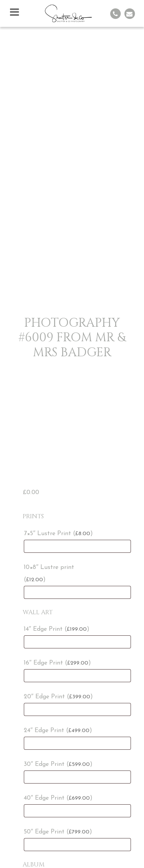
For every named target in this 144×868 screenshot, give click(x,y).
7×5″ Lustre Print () (58, 534)
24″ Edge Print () (58, 731)
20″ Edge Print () (58, 697)
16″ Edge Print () (57, 663)
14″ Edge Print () (57, 629)
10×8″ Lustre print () (49, 574)
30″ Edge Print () (58, 764)
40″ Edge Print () (58, 798)
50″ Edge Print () (58, 832)
